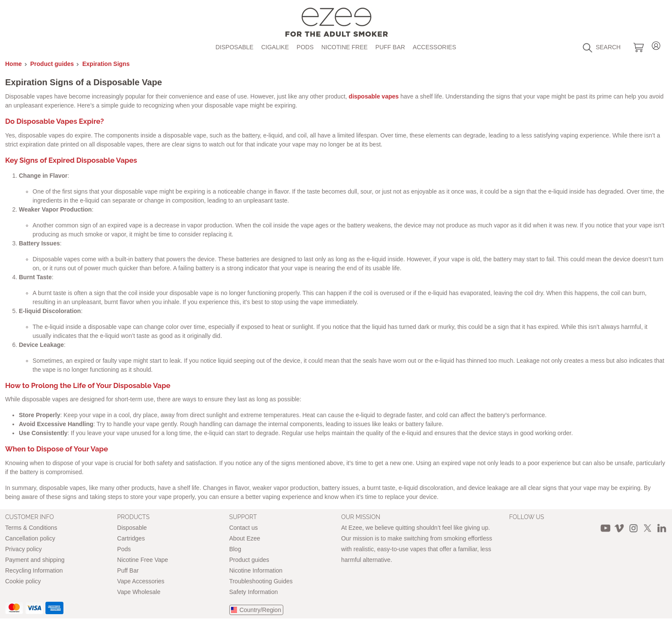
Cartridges (131, 538)
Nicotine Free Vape (142, 560)
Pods (305, 47)
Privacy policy (24, 549)
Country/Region (260, 610)
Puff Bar (390, 47)
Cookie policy (23, 581)
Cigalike (275, 47)
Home (13, 64)
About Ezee (245, 538)
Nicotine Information (256, 570)
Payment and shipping (35, 560)
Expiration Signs (106, 64)
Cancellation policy (30, 538)
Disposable (235, 47)
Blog (235, 549)
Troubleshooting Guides (261, 581)
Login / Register (656, 44)
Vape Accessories (141, 581)
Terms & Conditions (31, 528)
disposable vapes (375, 96)
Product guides (52, 64)
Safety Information (254, 592)
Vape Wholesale (139, 592)
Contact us (244, 528)
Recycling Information (34, 570)
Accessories (434, 47)
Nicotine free (345, 47)
